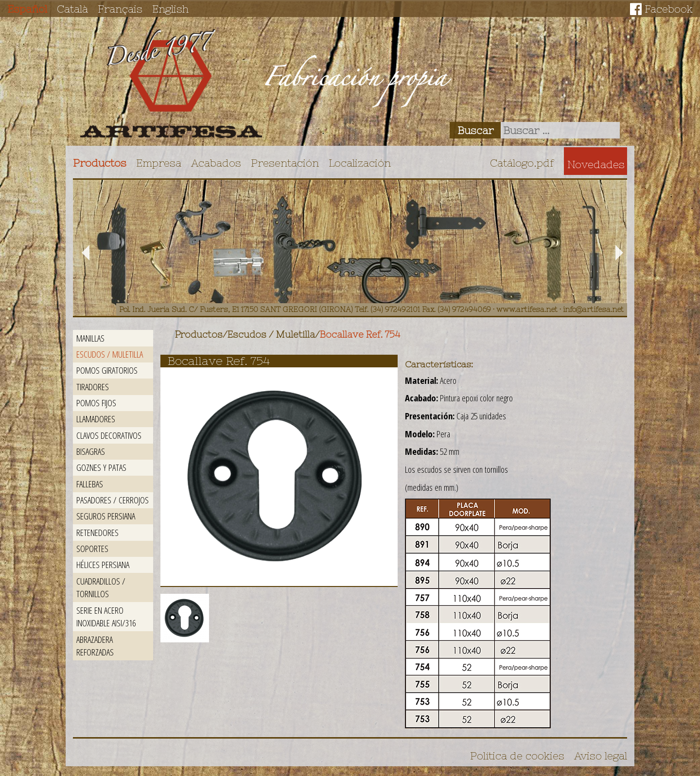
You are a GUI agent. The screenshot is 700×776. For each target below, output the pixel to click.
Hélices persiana (103, 564)
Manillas (90, 338)
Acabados (216, 163)
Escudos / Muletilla (110, 354)
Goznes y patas (101, 467)
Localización (360, 163)
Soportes (92, 548)
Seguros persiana (106, 516)
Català (72, 9)
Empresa (159, 163)
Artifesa (171, 84)
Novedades (596, 164)
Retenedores (97, 532)
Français (120, 9)
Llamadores (96, 419)
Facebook (669, 9)
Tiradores (93, 387)
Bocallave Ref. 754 (360, 335)
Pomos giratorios (107, 370)
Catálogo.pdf (522, 163)
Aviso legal (601, 756)
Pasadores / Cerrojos (113, 500)
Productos (100, 163)
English (170, 9)
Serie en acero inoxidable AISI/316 (106, 617)
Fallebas (90, 484)
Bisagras (91, 451)
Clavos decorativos (109, 435)
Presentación (285, 163)
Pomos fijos (96, 403)
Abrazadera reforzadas (95, 646)
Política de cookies (517, 756)
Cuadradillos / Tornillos (101, 587)
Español (27, 9)
